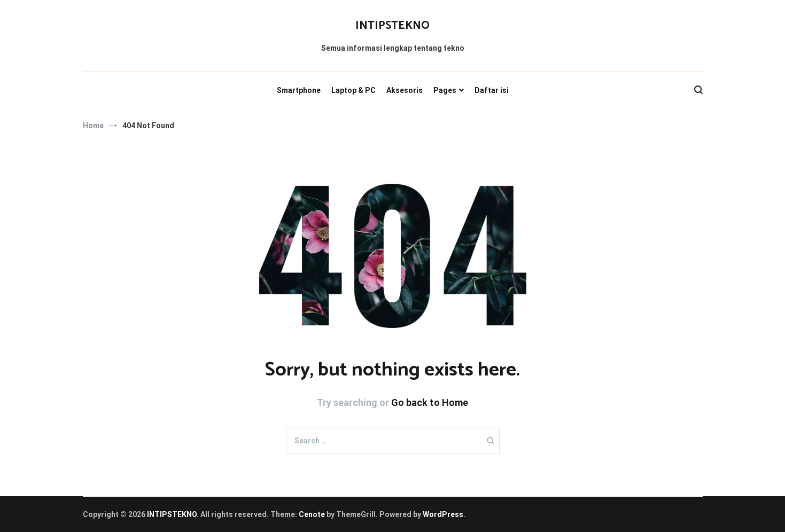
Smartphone (299, 90)
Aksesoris (405, 90)
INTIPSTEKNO (393, 26)
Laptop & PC (353, 90)
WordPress (443, 514)
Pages (445, 90)
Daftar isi (492, 90)
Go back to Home (430, 402)
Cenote (312, 514)
